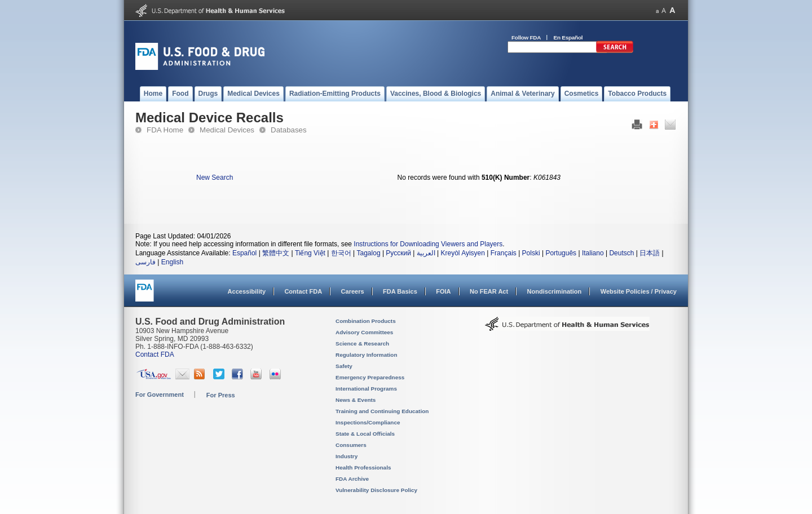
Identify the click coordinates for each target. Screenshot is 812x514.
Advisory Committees (364, 332)
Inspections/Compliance (368, 422)
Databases (289, 130)
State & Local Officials (365, 434)
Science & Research (362, 344)
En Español (568, 37)
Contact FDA (303, 291)
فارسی (145, 262)
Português (561, 253)
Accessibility (247, 291)
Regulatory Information (367, 355)
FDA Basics (400, 291)
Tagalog (369, 253)
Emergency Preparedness (370, 377)
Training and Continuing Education (382, 411)
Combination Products (366, 321)
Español (244, 253)
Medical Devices (227, 130)
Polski (531, 253)
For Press (221, 395)
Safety (344, 366)
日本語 (650, 253)
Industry (347, 456)
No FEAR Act (489, 291)
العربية (426, 253)
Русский (398, 253)
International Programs (366, 389)
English (172, 262)
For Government (160, 395)
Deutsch (621, 253)
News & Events (356, 400)
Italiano (593, 253)
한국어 (341, 253)
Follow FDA (526, 37)
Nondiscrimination (555, 291)
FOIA (443, 291)
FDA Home (165, 130)
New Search (215, 178)
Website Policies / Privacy (639, 291)
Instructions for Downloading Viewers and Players (428, 244)
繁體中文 (276, 253)
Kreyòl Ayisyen (463, 253)
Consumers (351, 445)
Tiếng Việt (310, 253)
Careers (353, 291)
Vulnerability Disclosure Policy (376, 490)
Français (504, 253)
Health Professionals (363, 468)
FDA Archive (352, 479)
